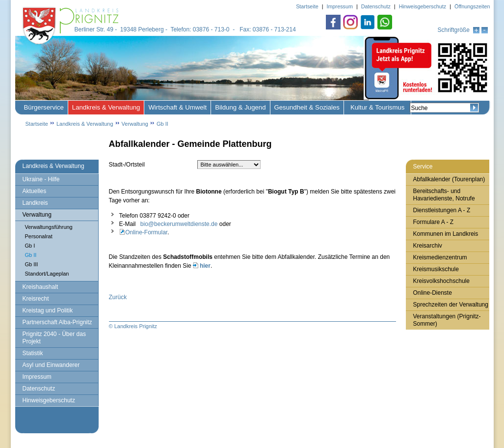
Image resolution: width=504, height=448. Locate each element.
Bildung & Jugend (240, 107)
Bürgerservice (44, 107)
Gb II (162, 124)
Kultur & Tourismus (377, 107)
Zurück (118, 297)
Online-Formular (145, 232)
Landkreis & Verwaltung (106, 107)
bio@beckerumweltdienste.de (179, 224)
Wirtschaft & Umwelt (177, 107)
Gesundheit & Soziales (307, 107)
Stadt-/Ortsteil (127, 165)
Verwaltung (135, 124)
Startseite (37, 124)
